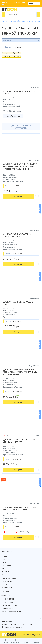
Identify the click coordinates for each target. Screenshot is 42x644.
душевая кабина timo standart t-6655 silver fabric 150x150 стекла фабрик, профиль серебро (20, 166)
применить (34, 3)
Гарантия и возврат (9, 578)
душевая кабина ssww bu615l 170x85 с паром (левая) (18, 235)
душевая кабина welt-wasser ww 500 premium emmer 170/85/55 (20, 509)
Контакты (6, 592)
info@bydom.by (8, 608)
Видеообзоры (7, 587)
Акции (4, 562)
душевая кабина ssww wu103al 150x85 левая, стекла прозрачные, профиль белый (20, 372)
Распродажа (6, 565)
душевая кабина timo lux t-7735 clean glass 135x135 (19, 441)
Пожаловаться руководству (12, 627)
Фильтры (7, 40)
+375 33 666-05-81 (9, 599)
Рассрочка (6, 559)
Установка (6, 575)
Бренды (4, 556)
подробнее (7, 4)
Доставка (5, 572)
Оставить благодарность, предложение (17, 624)
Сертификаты (7, 581)
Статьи (4, 584)
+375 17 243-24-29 (9, 602)
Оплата (4, 569)
